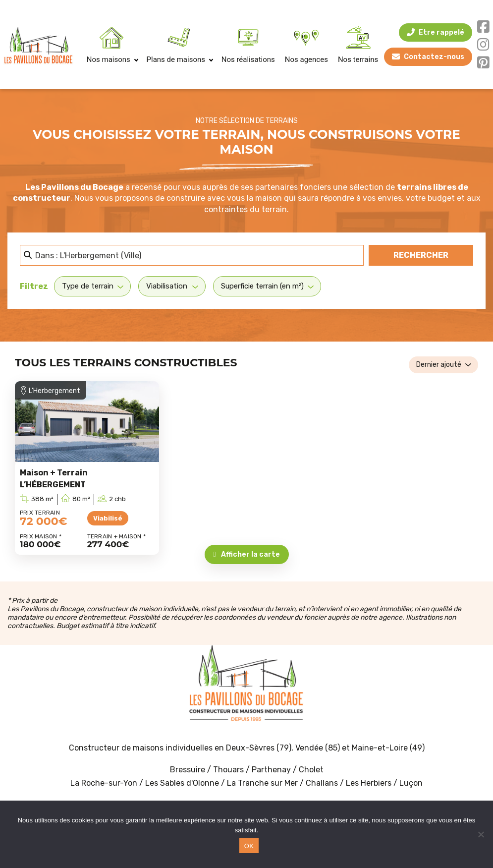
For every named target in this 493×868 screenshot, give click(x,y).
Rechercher (433, 254)
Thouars (228, 770)
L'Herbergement (55, 391)
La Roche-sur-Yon (104, 783)
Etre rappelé (438, 32)
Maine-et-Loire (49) (388, 748)
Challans (322, 783)
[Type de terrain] (92, 286)
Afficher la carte (246, 554)
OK (249, 846)
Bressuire (188, 770)
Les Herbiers (369, 783)
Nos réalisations (248, 59)
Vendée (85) (318, 748)
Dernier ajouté (439, 365)
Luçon (411, 783)
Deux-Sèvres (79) (259, 748)
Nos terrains (358, 59)
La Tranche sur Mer (262, 783)
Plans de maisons (179, 59)
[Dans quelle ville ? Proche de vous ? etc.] (192, 255)
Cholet (311, 770)
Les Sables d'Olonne (183, 783)
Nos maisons (112, 59)
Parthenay (272, 770)
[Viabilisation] (172, 286)
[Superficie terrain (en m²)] (267, 286)
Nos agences (306, 59)
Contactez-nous (431, 57)
